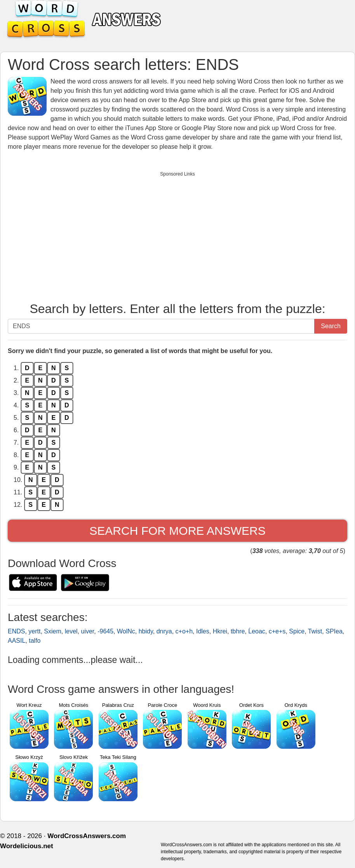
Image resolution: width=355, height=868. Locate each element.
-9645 (105, 631)
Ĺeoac (257, 631)
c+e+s (277, 631)
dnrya (164, 631)
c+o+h (184, 631)
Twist (315, 631)
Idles (203, 631)
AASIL (17, 641)
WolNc (126, 631)
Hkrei (220, 631)
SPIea (334, 631)
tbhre (238, 631)
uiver (88, 631)
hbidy (146, 631)
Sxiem (52, 631)
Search (331, 326)
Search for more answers (177, 531)
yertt (34, 631)
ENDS (16, 631)
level (71, 631)
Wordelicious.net (27, 846)
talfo (35, 641)
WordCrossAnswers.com (87, 836)
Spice (297, 631)
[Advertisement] (177, 235)
